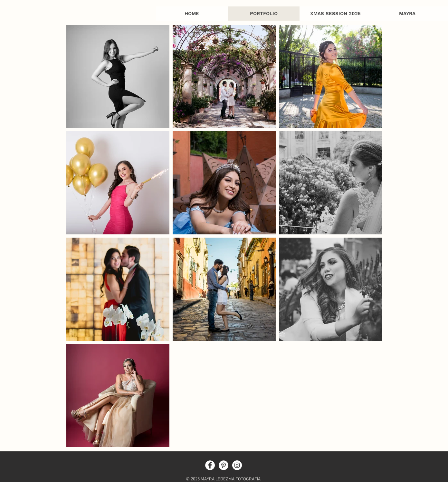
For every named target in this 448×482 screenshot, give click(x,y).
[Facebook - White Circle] (210, 465)
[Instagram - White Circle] (237, 465)
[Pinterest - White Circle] (224, 465)
